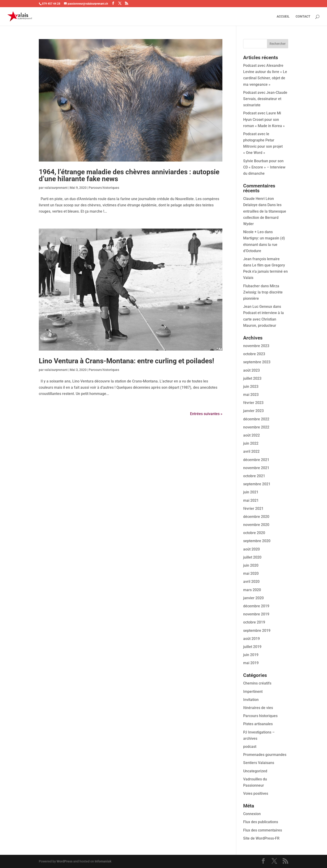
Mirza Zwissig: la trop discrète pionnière (263, 292)
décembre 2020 (256, 517)
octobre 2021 (254, 476)
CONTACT (303, 17)
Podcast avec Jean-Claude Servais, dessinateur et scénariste (265, 99)
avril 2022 (251, 451)
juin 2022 (251, 443)
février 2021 (253, 509)
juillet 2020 (252, 557)
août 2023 (251, 370)
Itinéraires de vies (258, 708)
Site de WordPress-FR (261, 838)
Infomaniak (103, 861)
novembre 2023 (256, 346)
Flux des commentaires (263, 830)
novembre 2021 (256, 468)
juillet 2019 (252, 647)
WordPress (65, 861)
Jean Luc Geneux (258, 307)
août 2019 (251, 639)
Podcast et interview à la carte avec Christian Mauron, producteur (263, 319)
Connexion (252, 814)
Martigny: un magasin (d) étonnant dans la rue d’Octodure (264, 244)
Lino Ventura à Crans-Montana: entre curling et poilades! (126, 361)
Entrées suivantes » (206, 414)
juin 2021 (251, 492)
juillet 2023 (252, 378)
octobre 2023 (254, 354)
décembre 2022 (256, 419)
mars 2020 (252, 590)
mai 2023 (251, 395)
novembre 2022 (256, 427)
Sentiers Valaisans (259, 763)
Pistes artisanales (258, 724)
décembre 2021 (256, 460)
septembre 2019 (257, 631)
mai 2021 (251, 500)
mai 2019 (251, 663)
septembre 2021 (257, 484)
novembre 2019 (256, 614)
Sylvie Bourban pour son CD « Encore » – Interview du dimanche (264, 167)
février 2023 (253, 403)
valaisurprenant (56, 188)
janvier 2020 (253, 598)
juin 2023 (251, 387)
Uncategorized (255, 771)
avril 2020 (251, 582)
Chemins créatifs (257, 683)
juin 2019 (251, 655)
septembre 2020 (257, 541)
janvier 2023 (253, 411)
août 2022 (251, 435)
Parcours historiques (104, 188)
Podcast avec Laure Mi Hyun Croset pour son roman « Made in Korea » (264, 119)
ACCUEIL (283, 17)
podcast (250, 747)
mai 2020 (251, 573)
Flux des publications (261, 822)
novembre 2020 (256, 525)
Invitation (251, 700)
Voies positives (256, 793)
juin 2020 (251, 565)
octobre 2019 (254, 622)
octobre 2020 (254, 533)
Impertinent (253, 692)
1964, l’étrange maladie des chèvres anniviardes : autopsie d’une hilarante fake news (129, 175)
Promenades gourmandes (265, 755)
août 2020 (251, 549)
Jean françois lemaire (261, 259)
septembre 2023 (257, 362)
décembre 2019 (256, 606)
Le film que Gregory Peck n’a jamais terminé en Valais (265, 271)
